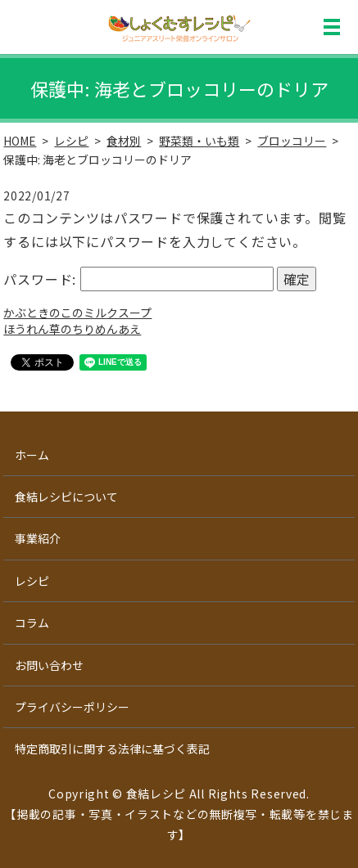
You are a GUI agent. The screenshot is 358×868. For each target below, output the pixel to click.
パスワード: (138, 279)
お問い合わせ (49, 665)
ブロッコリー (292, 141)
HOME (20, 141)
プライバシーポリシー (72, 707)
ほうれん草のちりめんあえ (72, 329)
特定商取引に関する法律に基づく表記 (112, 749)
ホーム (32, 455)
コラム (32, 623)
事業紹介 (38, 538)
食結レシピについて (66, 497)
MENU (332, 27)
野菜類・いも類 (199, 141)
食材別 (124, 141)
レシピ (71, 141)
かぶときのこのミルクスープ (77, 313)
